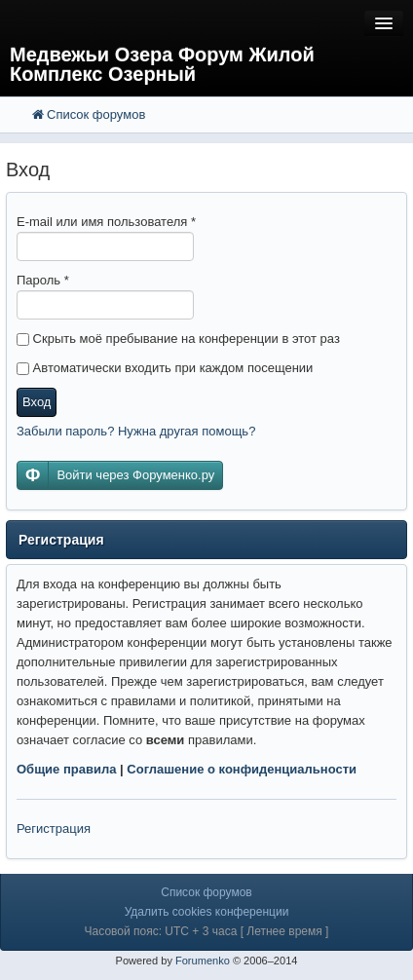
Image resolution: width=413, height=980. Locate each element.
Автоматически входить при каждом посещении (165, 368)
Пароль (43, 280)
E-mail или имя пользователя (106, 222)
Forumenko (203, 961)
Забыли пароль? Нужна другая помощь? (136, 431)
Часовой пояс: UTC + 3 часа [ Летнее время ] (207, 931)
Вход (37, 402)
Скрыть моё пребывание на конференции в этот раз (178, 339)
